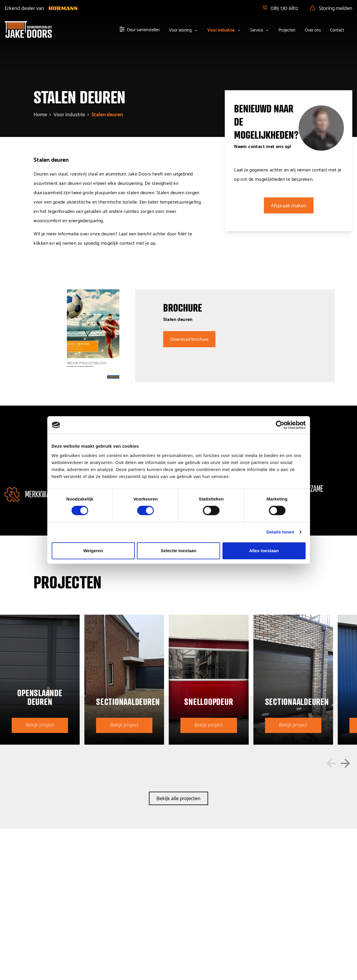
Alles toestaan (264, 551)
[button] (331, 763)
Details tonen (280, 532)
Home (40, 114)
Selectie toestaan (178, 551)
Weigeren (93, 551)
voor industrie (69, 114)
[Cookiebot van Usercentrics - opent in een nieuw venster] (280, 425)
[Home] (28, 29)
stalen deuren (107, 114)
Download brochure (189, 339)
